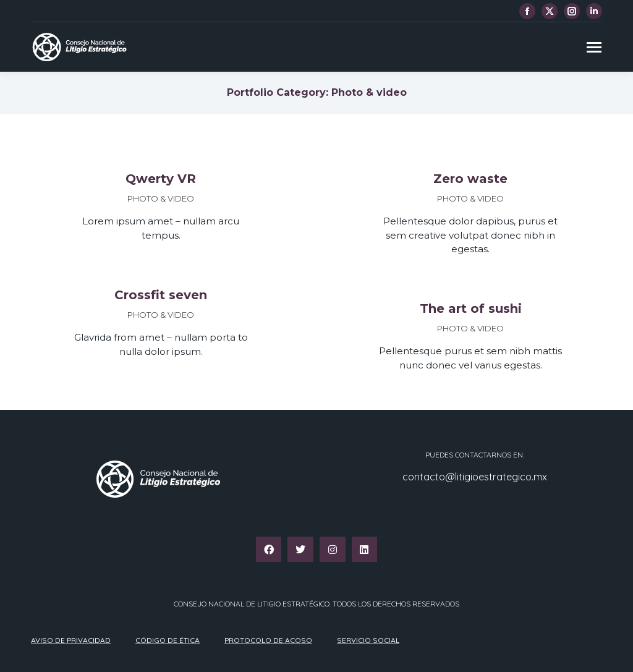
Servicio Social (368, 640)
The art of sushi (471, 308)
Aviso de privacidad (71, 640)
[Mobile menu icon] (594, 47)
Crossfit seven (161, 295)
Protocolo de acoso (268, 640)
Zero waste (470, 179)
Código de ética (168, 640)
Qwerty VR (161, 179)
